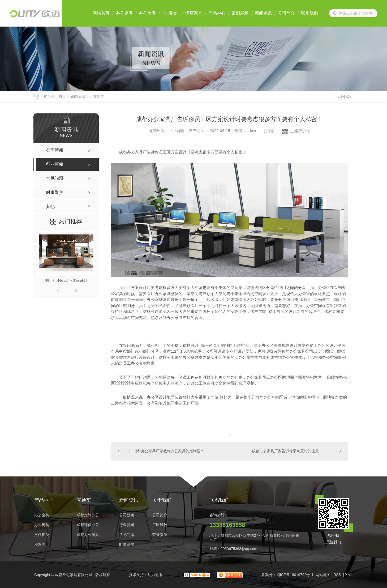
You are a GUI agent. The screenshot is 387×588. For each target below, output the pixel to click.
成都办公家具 (88, 535)
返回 (344, 97)
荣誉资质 (160, 535)
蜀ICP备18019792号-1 (295, 575)
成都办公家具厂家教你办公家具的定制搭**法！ (170, 451)
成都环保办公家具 (91, 525)
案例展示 (240, 13)
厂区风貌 (160, 525)
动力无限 (155, 575)
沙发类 (171, 13)
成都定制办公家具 (91, 515)
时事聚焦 (127, 545)
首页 (62, 96)
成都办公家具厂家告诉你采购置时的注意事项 (289, 451)
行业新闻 (97, 96)
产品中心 (217, 13)
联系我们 (309, 13)
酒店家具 (194, 13)
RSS (338, 575)
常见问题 (127, 535)
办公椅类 (147, 13)
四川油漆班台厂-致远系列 (66, 280)
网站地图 (323, 575)
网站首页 (101, 13)
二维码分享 (300, 131)
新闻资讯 (263, 13)
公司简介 (286, 13)
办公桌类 (124, 13)
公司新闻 (127, 515)
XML (349, 575)
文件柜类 (42, 535)
